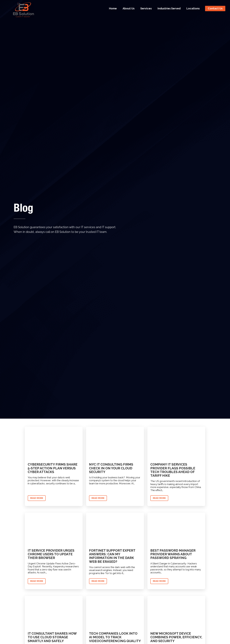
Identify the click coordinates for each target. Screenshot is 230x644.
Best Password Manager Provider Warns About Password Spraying (173, 554)
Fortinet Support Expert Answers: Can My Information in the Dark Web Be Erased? (112, 556)
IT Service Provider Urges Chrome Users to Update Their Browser (51, 554)
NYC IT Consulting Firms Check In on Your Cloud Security (111, 468)
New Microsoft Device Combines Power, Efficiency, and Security (176, 637)
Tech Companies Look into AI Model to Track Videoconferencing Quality (115, 637)
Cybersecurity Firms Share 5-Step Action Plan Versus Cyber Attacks (53, 468)
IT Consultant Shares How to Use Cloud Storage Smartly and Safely (52, 637)
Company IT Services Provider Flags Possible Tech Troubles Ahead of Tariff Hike (173, 470)
